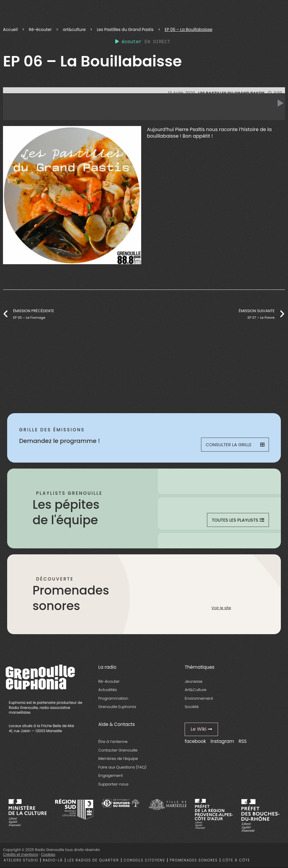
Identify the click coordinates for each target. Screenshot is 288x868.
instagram (222, 741)
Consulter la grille (235, 445)
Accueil (10, 30)
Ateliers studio (21, 860)
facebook (195, 741)
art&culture (74, 30)
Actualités (108, 690)
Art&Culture (196, 690)
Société (192, 707)
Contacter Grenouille (118, 750)
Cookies (48, 854)
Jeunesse (194, 681)
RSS (243, 741)
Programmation (113, 698)
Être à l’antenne (113, 742)
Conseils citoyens (144, 860)
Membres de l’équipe (118, 759)
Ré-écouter (40, 30)
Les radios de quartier (93, 860)
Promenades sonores (194, 860)
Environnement (199, 698)
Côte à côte (236, 860)
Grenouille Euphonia (117, 707)
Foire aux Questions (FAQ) (122, 767)
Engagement (110, 776)
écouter (129, 42)
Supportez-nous (113, 784)
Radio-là (53, 860)
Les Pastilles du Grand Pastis (125, 30)
